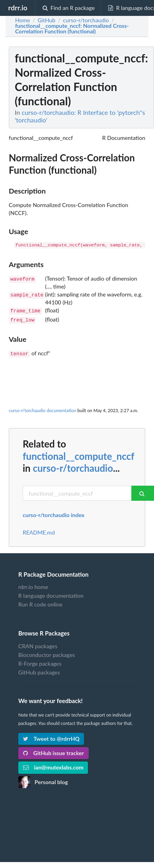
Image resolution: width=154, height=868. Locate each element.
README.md (39, 530)
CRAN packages (38, 644)
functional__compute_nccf (78, 454)
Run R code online (40, 602)
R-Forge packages (40, 661)
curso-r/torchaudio (73, 466)
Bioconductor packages (47, 652)
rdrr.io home (33, 585)
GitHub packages (39, 670)
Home (22, 20)
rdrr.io (18, 8)
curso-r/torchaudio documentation (43, 408)
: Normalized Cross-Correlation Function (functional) (72, 29)
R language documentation (51, 593)
